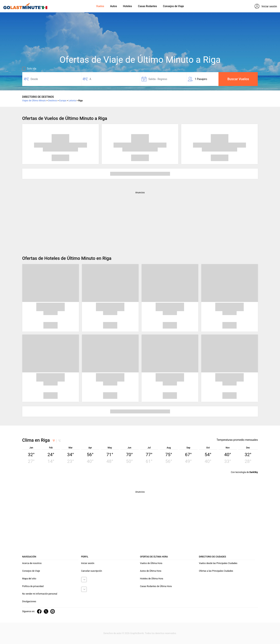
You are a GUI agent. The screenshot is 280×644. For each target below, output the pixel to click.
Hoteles (127, 6)
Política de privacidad (33, 586)
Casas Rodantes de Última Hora (156, 586)
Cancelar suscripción (92, 571)
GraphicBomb (137, 633)
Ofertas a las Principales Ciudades (216, 571)
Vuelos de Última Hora (151, 563)
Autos (114, 6)
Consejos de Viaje (173, 6)
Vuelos (100, 6)
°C (59, 441)
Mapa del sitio (29, 579)
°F (54, 441)
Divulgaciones (29, 601)
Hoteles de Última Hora (152, 579)
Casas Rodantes (147, 6)
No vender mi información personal (40, 594)
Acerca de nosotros (32, 563)
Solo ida (29, 69)
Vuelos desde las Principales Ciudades (218, 563)
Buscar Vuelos (238, 79)
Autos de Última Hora (151, 571)
